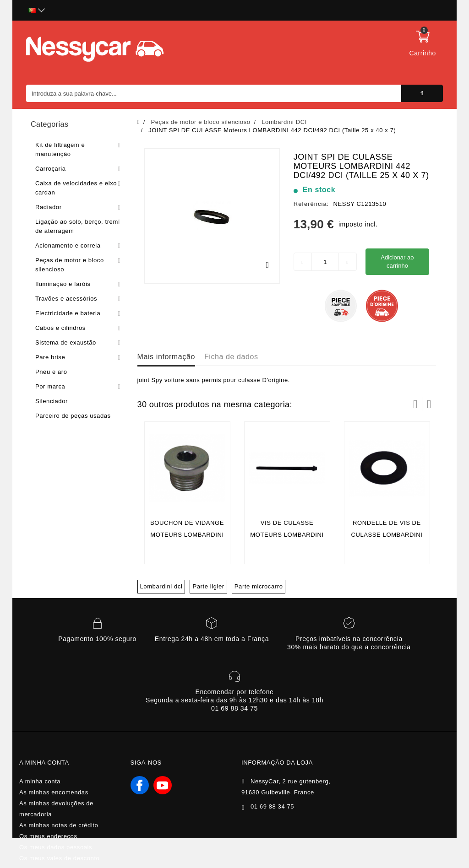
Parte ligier (208, 586)
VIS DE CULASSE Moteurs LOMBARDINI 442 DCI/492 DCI (287, 535)
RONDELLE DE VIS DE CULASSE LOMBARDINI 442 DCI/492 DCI (387, 535)
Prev (415, 404)
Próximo (429, 404)
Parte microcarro (259, 586)
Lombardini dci (161, 586)
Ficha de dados (231, 357)
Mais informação (166, 357)
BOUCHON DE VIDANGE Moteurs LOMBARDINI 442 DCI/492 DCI (187, 535)
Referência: (311, 204)
